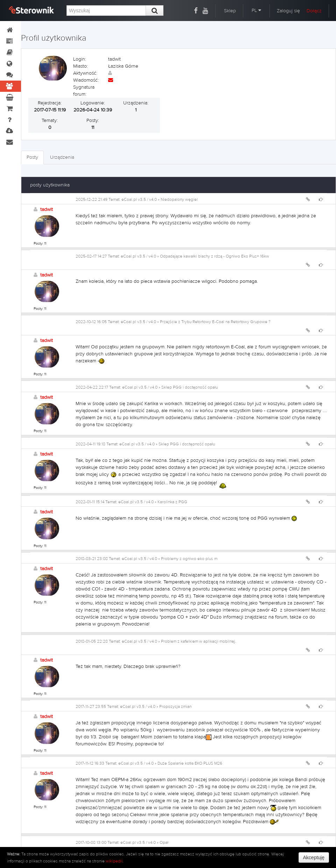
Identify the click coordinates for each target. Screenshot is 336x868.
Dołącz (314, 11)
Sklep (230, 11)
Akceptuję (314, 857)
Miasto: (80, 66)
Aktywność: (85, 73)
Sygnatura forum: (84, 91)
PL (256, 11)
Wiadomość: (86, 80)
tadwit (47, 210)
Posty (32, 157)
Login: (80, 59)
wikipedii (114, 861)
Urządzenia (62, 157)
